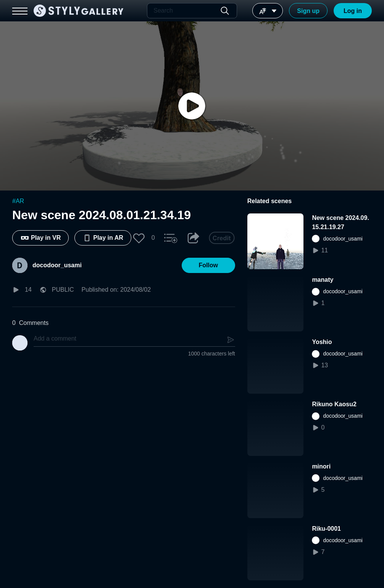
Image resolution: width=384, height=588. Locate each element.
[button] (139, 238)
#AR (18, 201)
